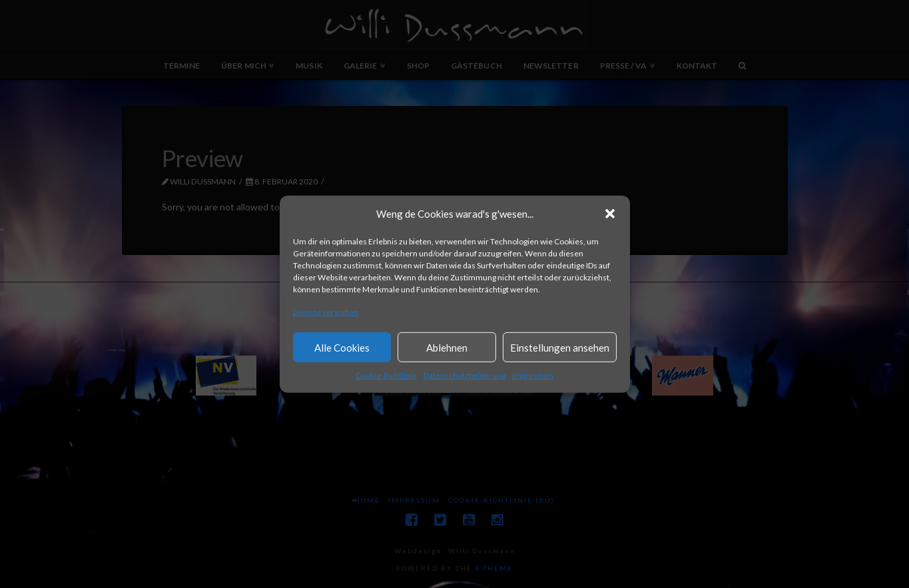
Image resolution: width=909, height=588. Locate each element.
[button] (610, 214)
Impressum (533, 375)
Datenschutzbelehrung (464, 375)
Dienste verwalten (326, 312)
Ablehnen (447, 348)
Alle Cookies (342, 348)
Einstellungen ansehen (560, 348)
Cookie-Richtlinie (386, 375)
